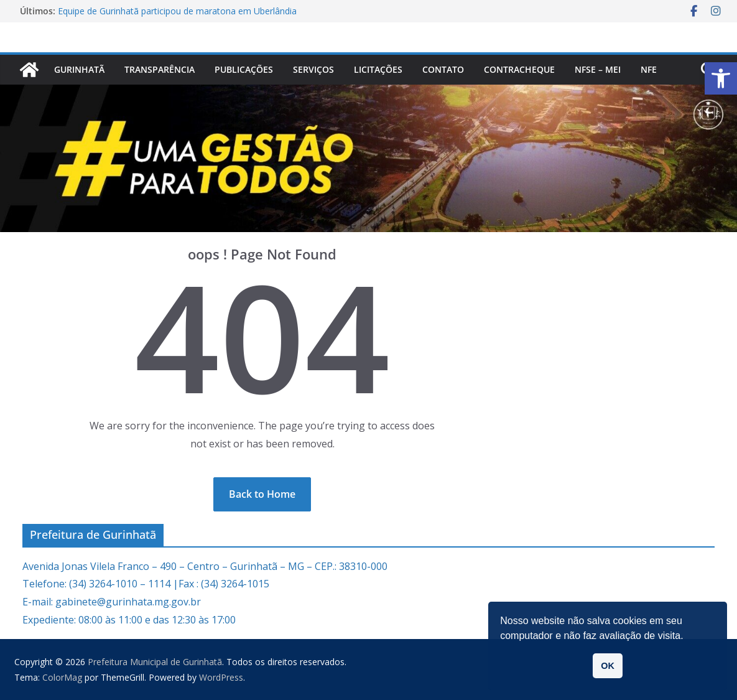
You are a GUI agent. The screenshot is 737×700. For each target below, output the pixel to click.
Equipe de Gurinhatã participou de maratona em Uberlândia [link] (177, 11)
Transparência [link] (160, 69)
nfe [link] (649, 69)
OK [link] (608, 666)
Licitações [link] (378, 69)
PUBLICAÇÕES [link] (244, 69)
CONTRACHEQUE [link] (519, 69)
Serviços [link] (313, 69)
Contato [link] (443, 69)
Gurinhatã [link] (79, 69)
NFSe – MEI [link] (598, 69)
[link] (721, 78)
